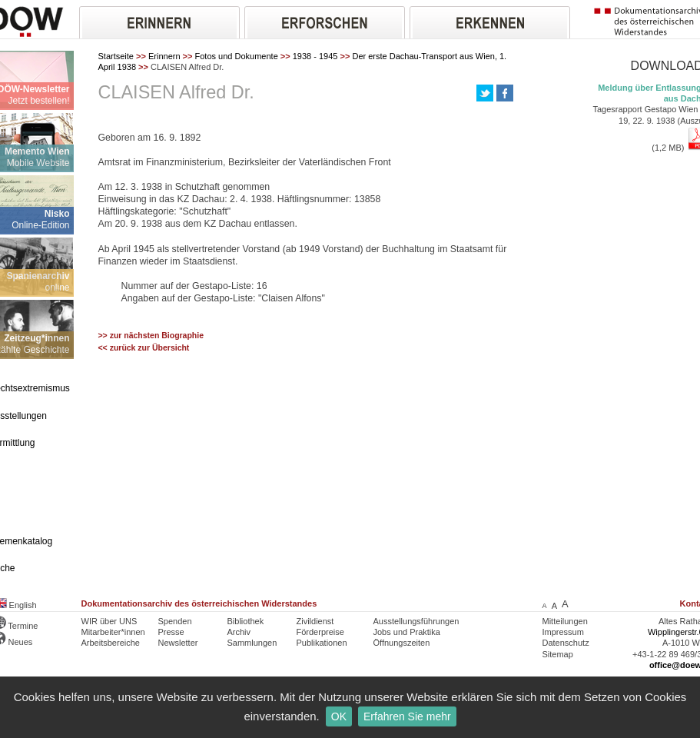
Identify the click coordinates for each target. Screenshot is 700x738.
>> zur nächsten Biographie (151, 336)
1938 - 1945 (315, 56)
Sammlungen (252, 643)
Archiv (239, 632)
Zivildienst (315, 621)
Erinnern (164, 56)
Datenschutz (566, 643)
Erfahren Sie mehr (407, 716)
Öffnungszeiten (402, 643)
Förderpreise (320, 632)
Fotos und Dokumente (237, 56)
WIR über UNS (109, 621)
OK (339, 716)
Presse (171, 632)
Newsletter (178, 643)
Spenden (175, 621)
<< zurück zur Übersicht (144, 348)
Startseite (116, 56)
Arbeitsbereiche (111, 643)
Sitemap (558, 654)
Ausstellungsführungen (416, 621)
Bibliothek (246, 621)
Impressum (563, 632)
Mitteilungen (565, 621)
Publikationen (322, 643)
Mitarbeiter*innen (113, 632)
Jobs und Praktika (407, 632)
